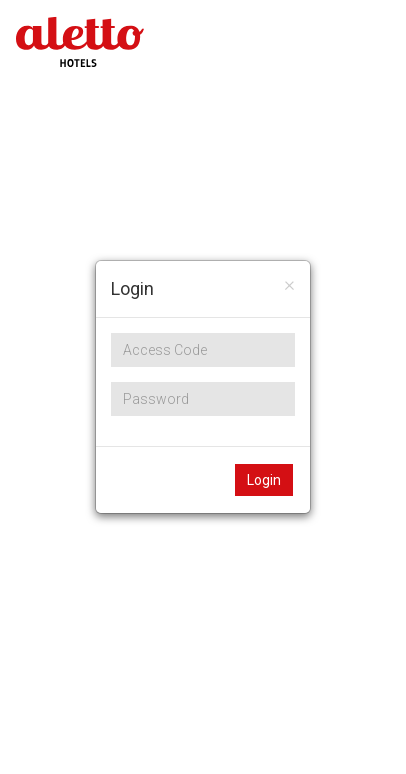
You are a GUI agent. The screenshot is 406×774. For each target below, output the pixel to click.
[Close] (289, 284)
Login (264, 480)
